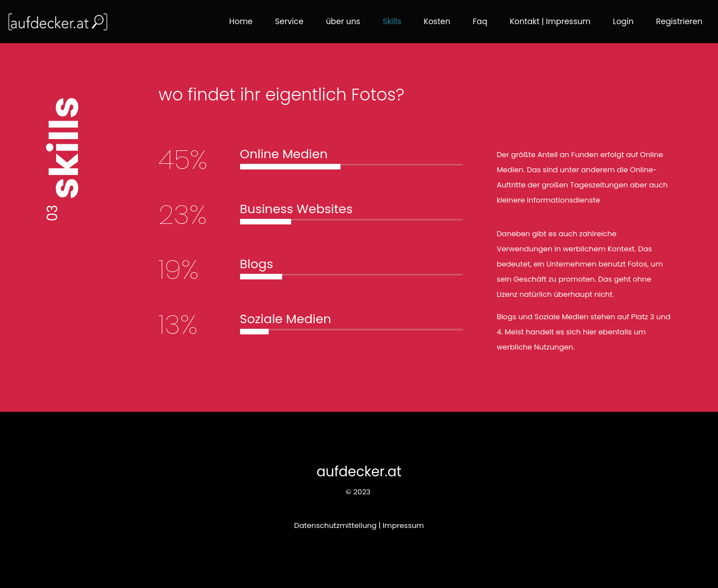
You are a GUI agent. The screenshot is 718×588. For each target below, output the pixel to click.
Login (623, 21)
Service (289, 21)
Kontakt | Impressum (550, 21)
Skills (392, 21)
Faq (480, 21)
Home (241, 21)
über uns (343, 21)
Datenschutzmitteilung (335, 525)
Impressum (403, 525)
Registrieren (679, 21)
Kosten (437, 21)
